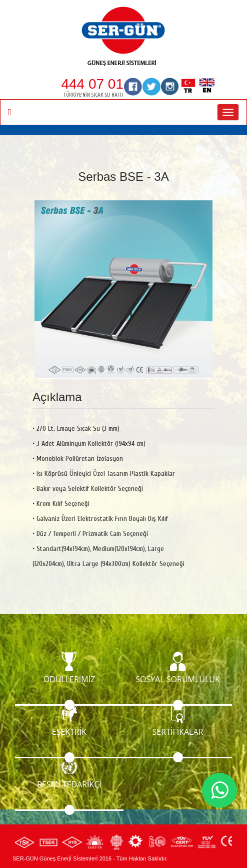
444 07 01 (92, 84)
